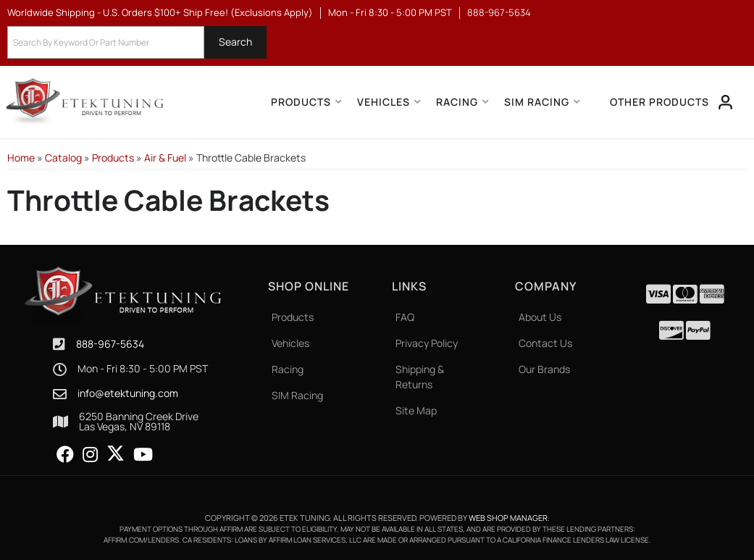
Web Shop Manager (508, 518)
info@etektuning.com (128, 393)
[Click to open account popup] (726, 102)
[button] (137, 42)
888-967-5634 (110, 344)
